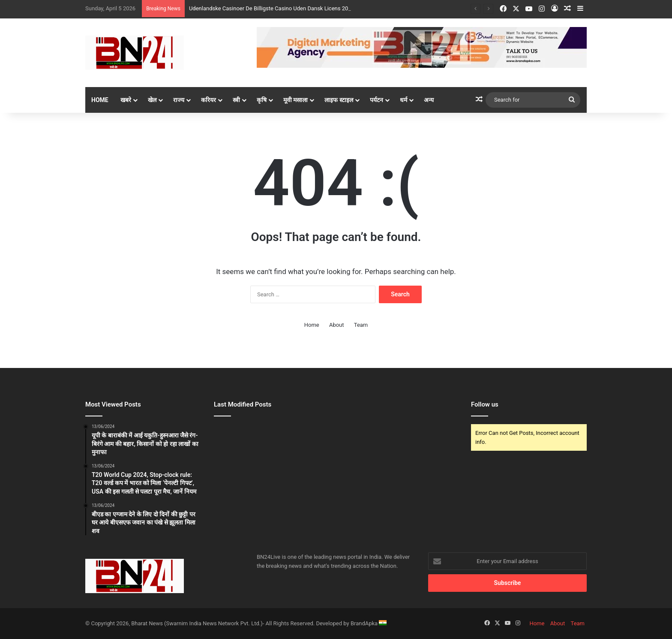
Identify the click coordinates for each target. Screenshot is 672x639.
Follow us (485, 404)
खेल (152, 100)
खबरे (126, 100)
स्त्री (236, 100)
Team (361, 325)
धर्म (403, 100)
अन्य (429, 100)
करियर (208, 100)
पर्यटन (376, 100)
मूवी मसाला (295, 100)
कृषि (262, 100)
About (337, 325)
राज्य (179, 100)
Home (100, 100)
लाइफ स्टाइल (339, 100)
